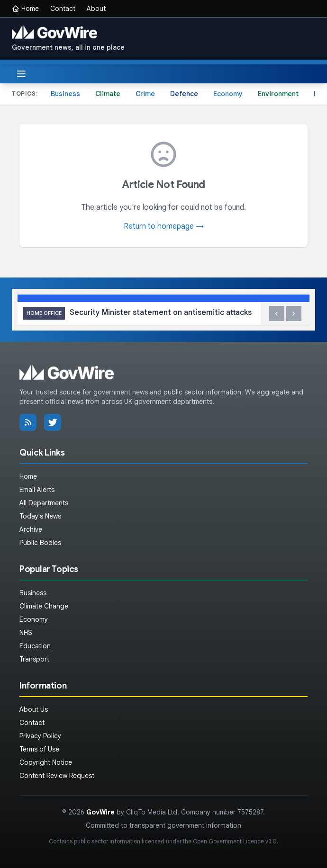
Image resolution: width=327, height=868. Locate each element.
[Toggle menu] (21, 74)
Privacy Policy (40, 736)
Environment (278, 94)
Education (35, 646)
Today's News (40, 516)
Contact (63, 9)
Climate (108, 94)
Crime (145, 94)
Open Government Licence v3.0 (235, 841)
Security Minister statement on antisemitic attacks (137, 313)
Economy (228, 94)
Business (65, 94)
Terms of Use (39, 749)
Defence (184, 94)
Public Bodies (40, 543)
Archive (31, 529)
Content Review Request (57, 776)
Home (25, 9)
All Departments (44, 503)
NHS (26, 633)
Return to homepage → (164, 226)
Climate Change (44, 606)
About (96, 9)
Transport (34, 659)
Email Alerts (37, 490)
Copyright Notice (46, 762)
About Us (34, 709)
